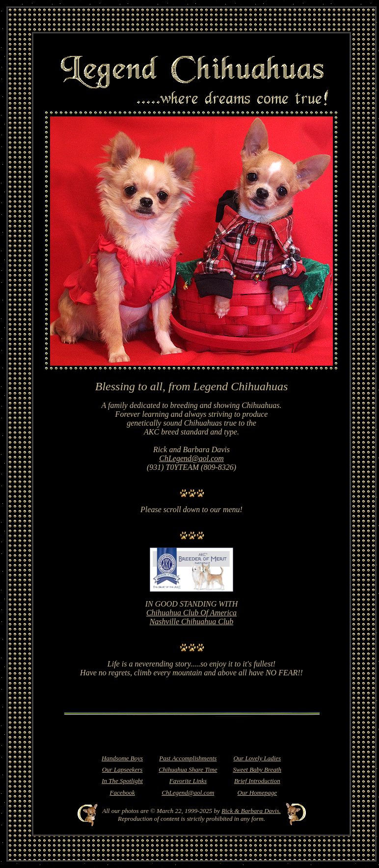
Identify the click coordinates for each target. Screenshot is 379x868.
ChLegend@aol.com (191, 458)
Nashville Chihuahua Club (192, 622)
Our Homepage (257, 793)
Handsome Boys (122, 758)
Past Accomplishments (188, 758)
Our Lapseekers (122, 769)
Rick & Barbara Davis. (251, 811)
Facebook (122, 793)
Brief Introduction (257, 781)
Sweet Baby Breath (257, 769)
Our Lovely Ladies (257, 758)
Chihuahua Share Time (188, 769)
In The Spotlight (122, 781)
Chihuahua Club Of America (191, 613)
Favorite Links (188, 781)
